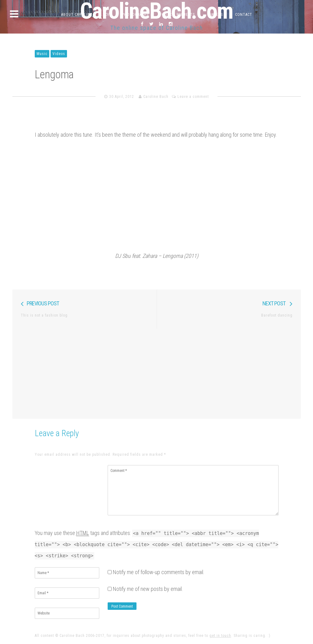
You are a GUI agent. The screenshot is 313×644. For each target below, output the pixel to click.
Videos (59, 54)
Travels (215, 15)
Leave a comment (193, 97)
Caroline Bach (156, 97)
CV (107, 15)
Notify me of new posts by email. (148, 589)
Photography (136, 15)
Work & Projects (178, 15)
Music (42, 54)
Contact (244, 15)
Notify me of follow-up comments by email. (159, 572)
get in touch (220, 636)
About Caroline (77, 15)
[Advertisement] (157, 372)
